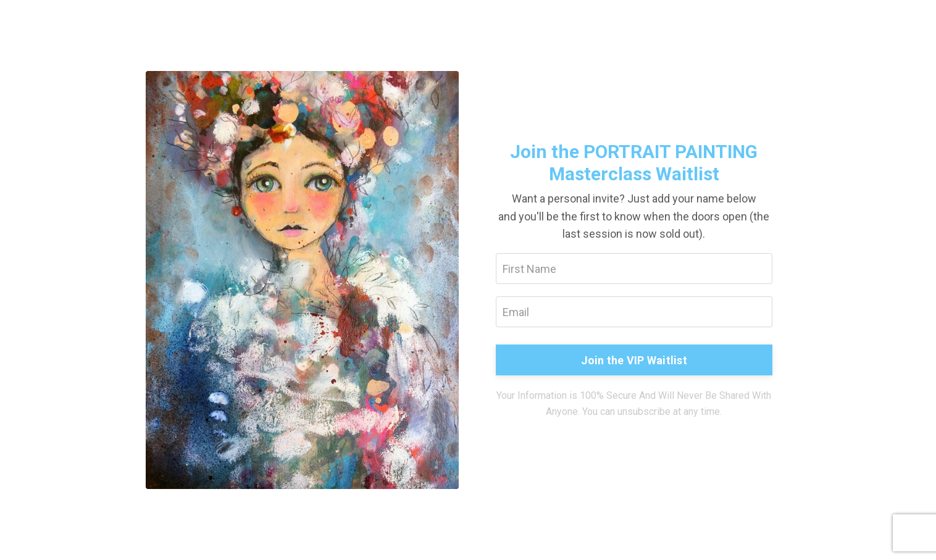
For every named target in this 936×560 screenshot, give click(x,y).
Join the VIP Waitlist (634, 360)
